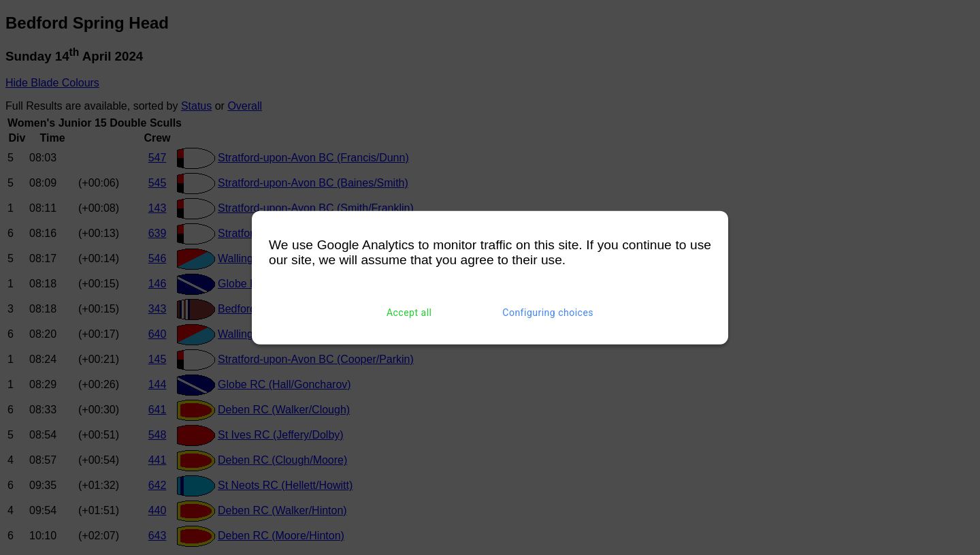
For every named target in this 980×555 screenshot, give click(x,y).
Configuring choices (548, 313)
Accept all (409, 313)
